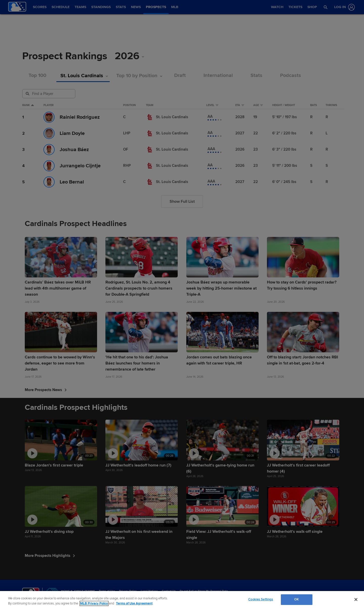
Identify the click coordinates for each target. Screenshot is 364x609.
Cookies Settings (261, 599)
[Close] (356, 599)
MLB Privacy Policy (94, 603)
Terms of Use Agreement (134, 603)
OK (297, 599)
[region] (182, 600)
